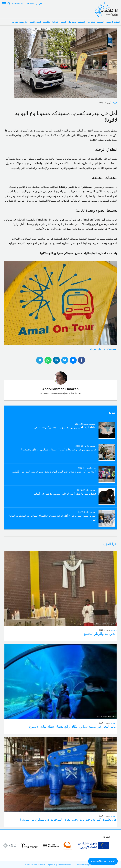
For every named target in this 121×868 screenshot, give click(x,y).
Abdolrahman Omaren (103, 349)
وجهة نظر (72, 22)
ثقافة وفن (91, 22)
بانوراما (55, 22)
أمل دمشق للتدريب (20, 22)
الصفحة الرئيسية (113, 22)
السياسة (101, 22)
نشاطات (47, 22)
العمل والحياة (35, 22)
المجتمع (81, 22)
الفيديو (63, 22)
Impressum (51, 865)
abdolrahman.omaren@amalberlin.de (60, 393)
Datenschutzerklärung (66, 865)
